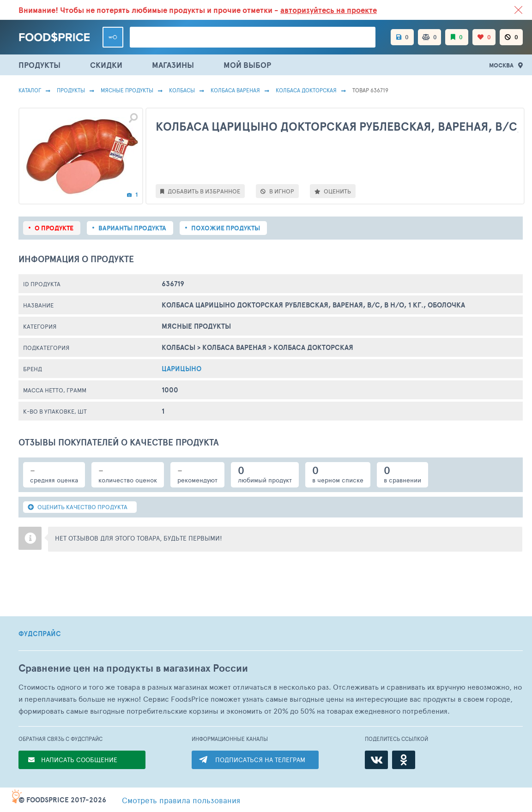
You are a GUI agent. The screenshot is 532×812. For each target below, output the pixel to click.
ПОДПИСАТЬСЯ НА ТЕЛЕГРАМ (260, 760)
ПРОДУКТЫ (39, 65)
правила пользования (181, 800)
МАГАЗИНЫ (173, 65)
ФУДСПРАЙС (40, 634)
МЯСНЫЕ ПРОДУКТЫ (127, 90)
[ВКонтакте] (376, 760)
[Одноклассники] (404, 760)
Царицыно (181, 369)
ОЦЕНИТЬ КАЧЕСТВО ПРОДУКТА (78, 507)
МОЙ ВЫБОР (247, 65)
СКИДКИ (106, 65)
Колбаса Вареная (235, 90)
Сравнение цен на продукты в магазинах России (133, 668)
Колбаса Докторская (306, 90)
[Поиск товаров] (253, 37)
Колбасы (182, 90)
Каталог (30, 90)
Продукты (71, 90)
